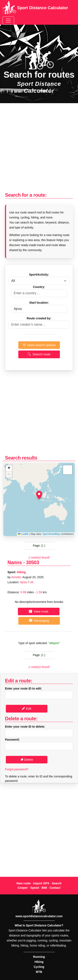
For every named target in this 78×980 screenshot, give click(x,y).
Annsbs (16, 577)
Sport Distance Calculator (35, 8)
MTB (39, 972)
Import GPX (41, 883)
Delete (27, 760)
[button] (39, 495)
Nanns (15, 563)
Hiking (21, 572)
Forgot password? (17, 769)
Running (39, 957)
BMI (44, 888)
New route (24, 883)
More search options (39, 345)
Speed (35, 888)
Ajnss (24, 582)
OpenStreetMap (51, 534)
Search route (39, 354)
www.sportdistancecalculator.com (39, 916)
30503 (33, 563)
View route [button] (39, 611)
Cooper (23, 888)
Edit (27, 708)
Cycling (39, 967)
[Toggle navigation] (8, 21)
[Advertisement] (39, 150)
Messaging (39, 621)
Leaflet (23, 534)
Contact (55, 888)
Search (57, 883)
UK (32, 582)
